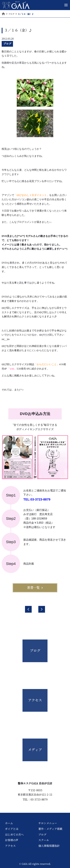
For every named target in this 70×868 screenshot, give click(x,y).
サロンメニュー (48, 823)
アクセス (10, 846)
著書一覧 (35, 588)
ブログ (7, 44)
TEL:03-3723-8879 (37, 499)
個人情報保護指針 (49, 846)
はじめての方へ (14, 835)
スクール (44, 840)
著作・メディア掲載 (50, 829)
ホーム (9, 823)
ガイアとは (12, 829)
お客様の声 (12, 840)
